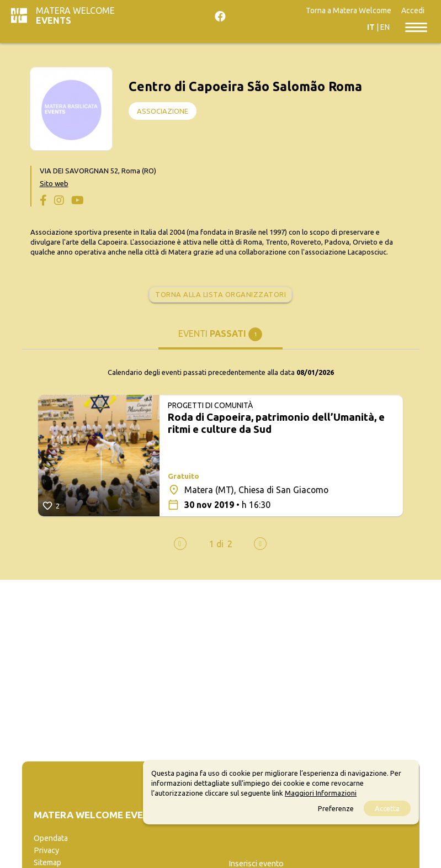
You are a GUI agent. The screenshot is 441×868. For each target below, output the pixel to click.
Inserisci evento (256, 864)
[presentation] (180, 544)
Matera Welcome (75, 15)
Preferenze (336, 808)
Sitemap (47, 862)
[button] (216, 544)
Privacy (46, 850)
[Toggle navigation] (416, 27)
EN (385, 27)
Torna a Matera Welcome (349, 10)
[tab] (220, 338)
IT (371, 27)
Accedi (413, 10)
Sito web (54, 183)
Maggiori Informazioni (321, 793)
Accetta (387, 808)
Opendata (51, 838)
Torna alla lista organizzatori (220, 294)
